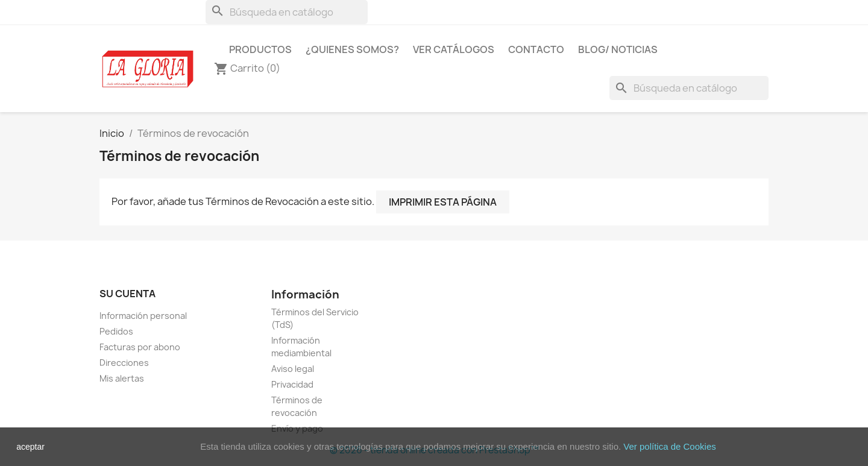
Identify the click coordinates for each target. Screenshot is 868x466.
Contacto (536, 49)
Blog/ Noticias (618, 49)
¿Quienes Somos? (352, 49)
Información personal (143, 316)
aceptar (30, 447)
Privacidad (292, 384)
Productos (260, 49)
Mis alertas (122, 378)
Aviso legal (293, 369)
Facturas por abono (140, 347)
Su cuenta (127, 294)
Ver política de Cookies (669, 446)
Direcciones (124, 363)
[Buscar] (287, 12)
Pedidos (116, 331)
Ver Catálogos (454, 49)
